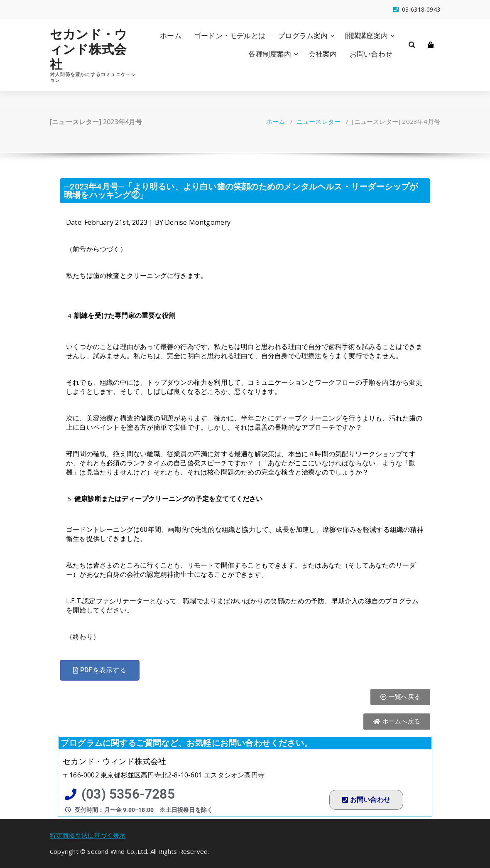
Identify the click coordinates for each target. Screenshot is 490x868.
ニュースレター (318, 121)
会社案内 (323, 54)
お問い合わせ (371, 54)
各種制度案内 (270, 54)
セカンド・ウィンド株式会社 (88, 49)
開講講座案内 (366, 36)
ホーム (171, 36)
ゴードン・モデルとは (230, 36)
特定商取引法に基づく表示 (88, 835)
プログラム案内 (303, 36)
